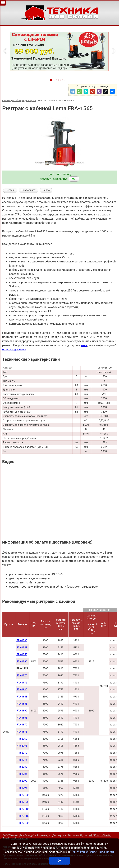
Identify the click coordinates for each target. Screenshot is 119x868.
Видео (46, 190)
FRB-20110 (22, 809)
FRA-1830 (22, 690)
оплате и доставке (14, 349)
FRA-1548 (22, 648)
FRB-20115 (22, 816)
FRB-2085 (22, 774)
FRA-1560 (22, 662)
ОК (59, 861)
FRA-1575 (22, 683)
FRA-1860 (22, 711)
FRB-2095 (22, 788)
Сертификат (28, 190)
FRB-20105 (22, 802)
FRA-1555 (22, 655)
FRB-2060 (22, 739)
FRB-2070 (22, 753)
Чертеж (10, 190)
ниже (84, 345)
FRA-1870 (22, 725)
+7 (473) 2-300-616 (100, 836)
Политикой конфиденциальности (92, 852)
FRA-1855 (22, 704)
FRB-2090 (22, 781)
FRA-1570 (22, 676)
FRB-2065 (22, 746)
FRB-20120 (22, 823)
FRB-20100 (22, 795)
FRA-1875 (22, 732)
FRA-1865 (22, 718)
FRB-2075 (22, 760)
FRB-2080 (22, 767)
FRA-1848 (22, 697)
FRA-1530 (22, 641)
